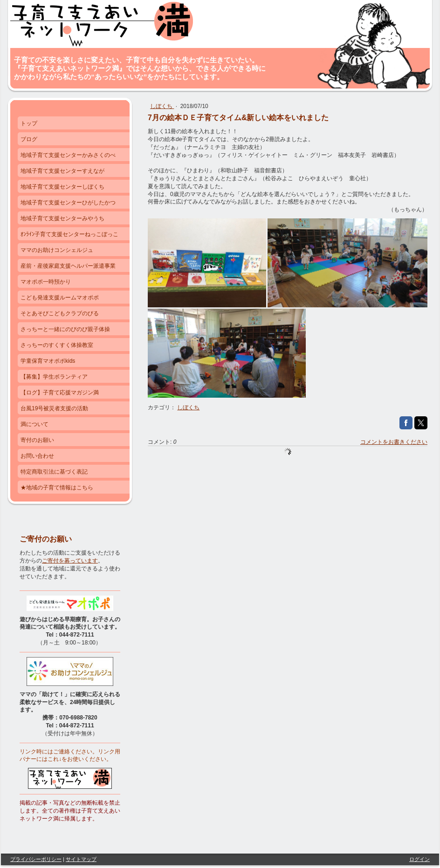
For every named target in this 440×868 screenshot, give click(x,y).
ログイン (419, 859)
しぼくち (162, 106)
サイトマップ (81, 859)
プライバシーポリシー (36, 859)
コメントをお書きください (394, 442)
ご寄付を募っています (70, 561)
